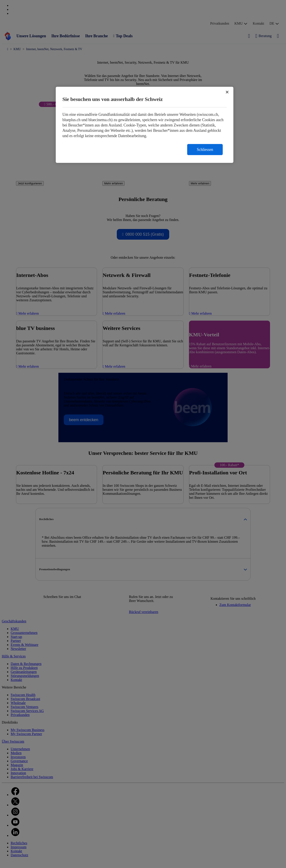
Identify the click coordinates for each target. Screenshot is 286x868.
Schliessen (205, 150)
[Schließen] (227, 92)
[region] (145, 125)
